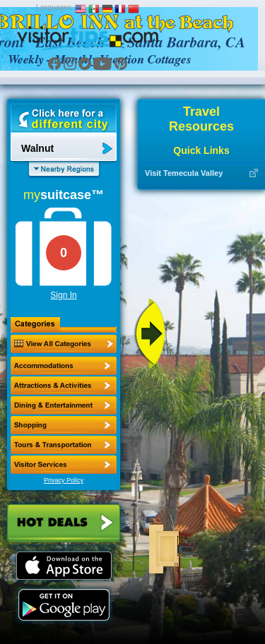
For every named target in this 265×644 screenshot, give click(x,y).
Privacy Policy (64, 480)
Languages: (54, 7)
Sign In (63, 295)
